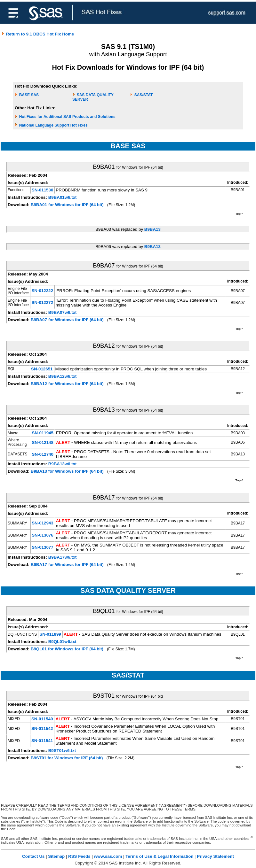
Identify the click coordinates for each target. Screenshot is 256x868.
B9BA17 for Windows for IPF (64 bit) (67, 565)
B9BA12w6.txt (63, 376)
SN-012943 (42, 523)
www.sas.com (108, 856)
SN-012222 (42, 291)
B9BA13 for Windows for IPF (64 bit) (67, 471)
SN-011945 (43, 433)
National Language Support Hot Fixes (53, 125)
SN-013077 (42, 547)
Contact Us (33, 856)
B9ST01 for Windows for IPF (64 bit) (67, 758)
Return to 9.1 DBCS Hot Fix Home (38, 34)
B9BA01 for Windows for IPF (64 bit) (67, 205)
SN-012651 (42, 369)
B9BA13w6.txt (63, 464)
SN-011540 (42, 719)
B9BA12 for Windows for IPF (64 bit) (67, 384)
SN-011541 (42, 741)
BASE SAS (29, 95)
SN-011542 (42, 728)
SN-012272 (42, 302)
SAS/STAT (144, 95)
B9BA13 (152, 229)
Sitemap (56, 856)
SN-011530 (42, 190)
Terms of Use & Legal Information (159, 856)
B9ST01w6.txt (62, 751)
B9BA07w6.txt (63, 312)
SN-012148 (43, 442)
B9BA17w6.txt (63, 557)
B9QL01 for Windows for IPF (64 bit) (67, 649)
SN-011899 (50, 634)
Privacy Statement (215, 856)
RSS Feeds (79, 856)
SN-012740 (43, 454)
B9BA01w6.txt (63, 197)
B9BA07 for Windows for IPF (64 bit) (67, 320)
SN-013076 (42, 535)
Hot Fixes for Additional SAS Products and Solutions (67, 117)
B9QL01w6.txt (62, 642)
